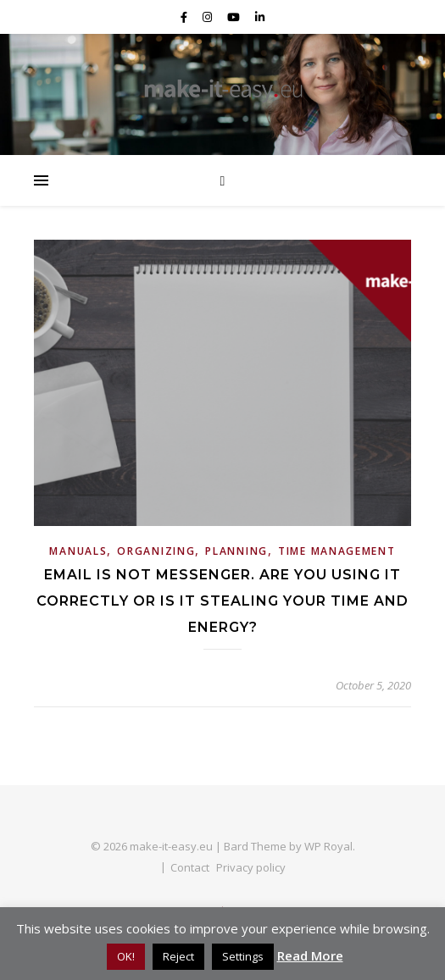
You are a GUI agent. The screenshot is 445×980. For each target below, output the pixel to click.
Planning (236, 551)
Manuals (78, 551)
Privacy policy (251, 867)
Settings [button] (243, 956)
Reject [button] (178, 956)
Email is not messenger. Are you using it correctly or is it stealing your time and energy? (222, 601)
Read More (310, 955)
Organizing (156, 551)
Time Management (337, 551)
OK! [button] (126, 956)
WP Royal (328, 846)
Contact (190, 867)
